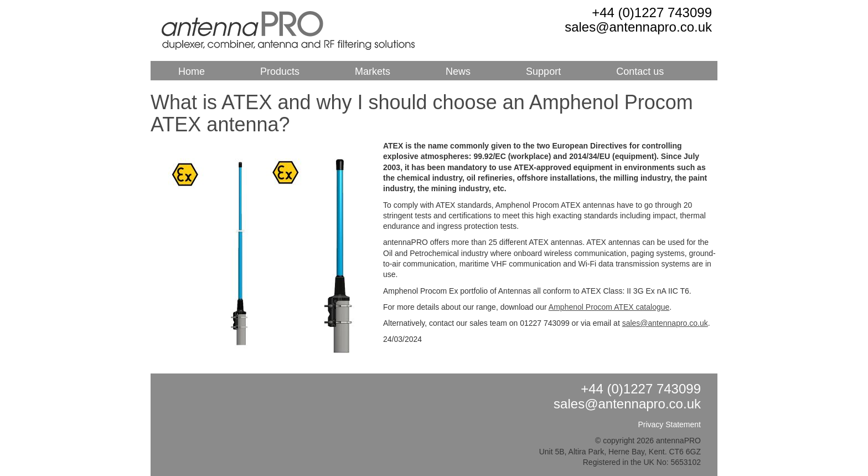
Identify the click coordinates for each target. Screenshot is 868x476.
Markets (373, 72)
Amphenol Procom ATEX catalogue (609, 307)
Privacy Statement (669, 424)
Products (280, 72)
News (458, 72)
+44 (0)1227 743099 (652, 12)
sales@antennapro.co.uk (638, 27)
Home (192, 72)
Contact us (640, 72)
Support (543, 72)
